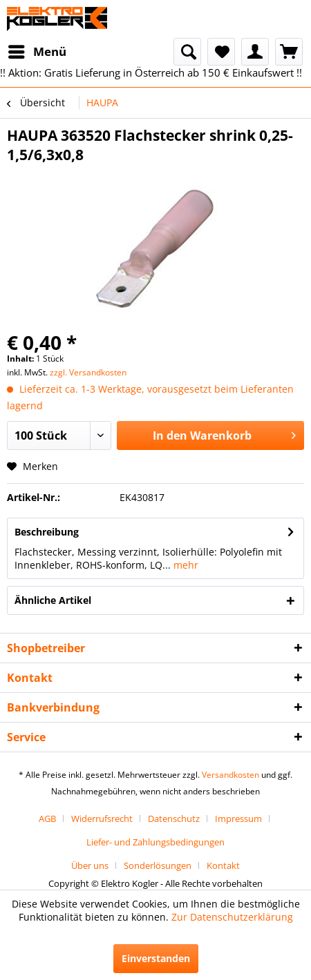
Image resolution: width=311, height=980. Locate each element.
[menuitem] (37, 52)
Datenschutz (174, 819)
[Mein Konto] (255, 52)
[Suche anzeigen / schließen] (187, 52)
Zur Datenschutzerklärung (232, 917)
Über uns (90, 865)
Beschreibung (47, 532)
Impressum (238, 819)
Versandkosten (230, 775)
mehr (185, 565)
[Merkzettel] (221, 52)
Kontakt (223, 865)
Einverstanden (156, 958)
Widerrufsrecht (102, 819)
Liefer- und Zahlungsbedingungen (155, 842)
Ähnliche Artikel (53, 600)
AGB (47, 819)
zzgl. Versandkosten (88, 372)
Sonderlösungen (158, 865)
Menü (37, 50)
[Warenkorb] (289, 52)
